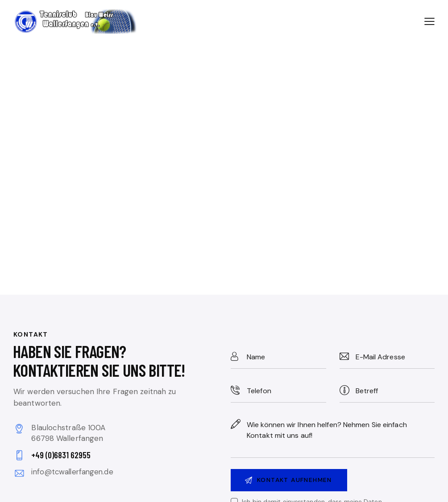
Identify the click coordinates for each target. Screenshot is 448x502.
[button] (429, 21)
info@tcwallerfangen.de (74, 472)
